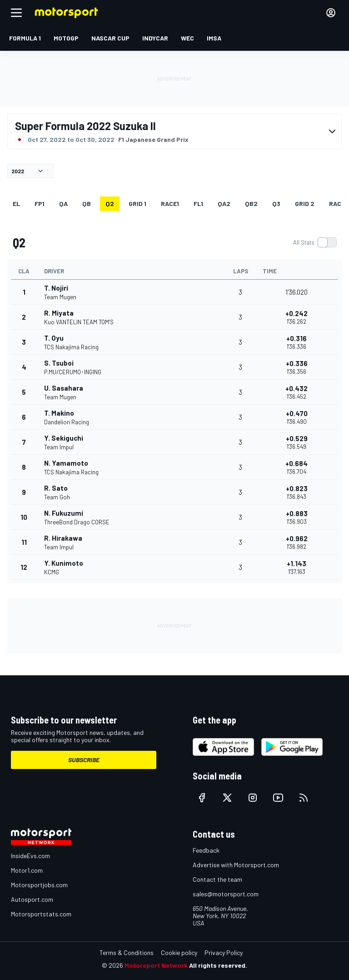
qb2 (251, 204)
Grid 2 (305, 204)
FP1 (40, 204)
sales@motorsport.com (226, 894)
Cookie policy (179, 952)
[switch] (315, 242)
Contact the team (217, 879)
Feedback (206, 850)
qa (63, 204)
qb (87, 204)
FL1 (198, 204)
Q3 (276, 204)
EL (16, 204)
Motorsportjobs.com (39, 885)
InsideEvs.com (30, 856)
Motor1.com (27, 870)
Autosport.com (32, 899)
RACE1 (170, 204)
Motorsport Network (156, 965)
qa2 (224, 204)
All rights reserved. (218, 965)
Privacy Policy (224, 952)
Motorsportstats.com (41, 914)
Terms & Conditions (127, 952)
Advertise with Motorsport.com (236, 865)
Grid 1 (137, 204)
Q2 (110, 204)
